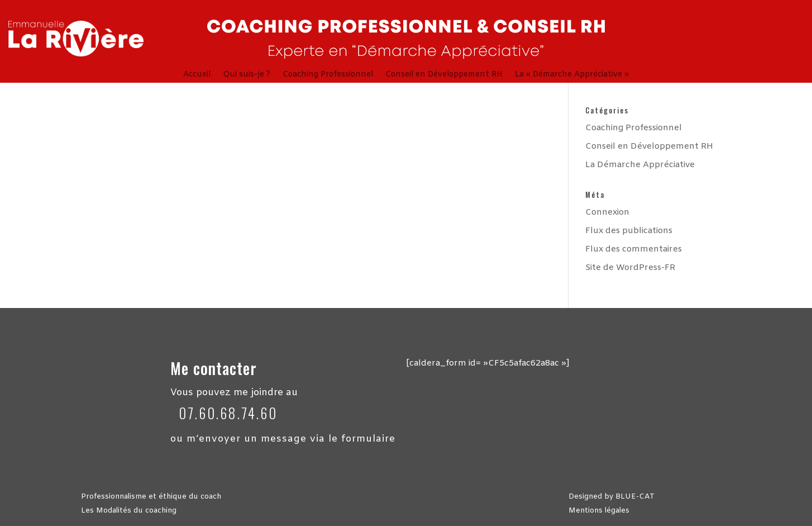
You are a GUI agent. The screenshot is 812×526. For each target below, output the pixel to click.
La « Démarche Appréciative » (572, 75)
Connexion (607, 212)
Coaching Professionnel (328, 75)
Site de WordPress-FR (630, 268)
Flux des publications (629, 231)
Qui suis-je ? (247, 75)
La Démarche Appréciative (640, 165)
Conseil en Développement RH (444, 75)
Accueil (197, 75)
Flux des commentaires (634, 249)
